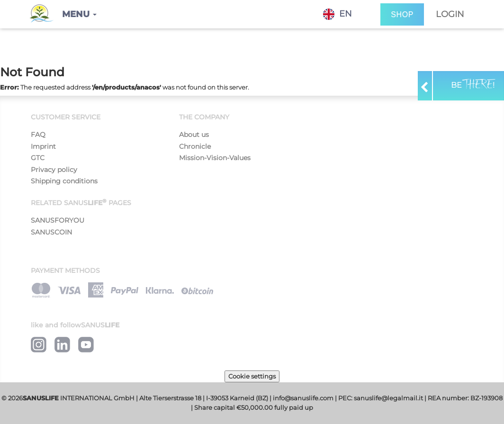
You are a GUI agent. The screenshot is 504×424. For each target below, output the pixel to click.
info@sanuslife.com (303, 398)
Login (450, 14)
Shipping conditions (64, 181)
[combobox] (345, 14)
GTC (38, 158)
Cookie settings (252, 376)
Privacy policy (54, 170)
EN (337, 14)
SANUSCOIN (51, 232)
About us (194, 135)
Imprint (43, 146)
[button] (79, 14)
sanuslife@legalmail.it (388, 398)
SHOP (402, 14)
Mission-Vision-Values (215, 158)
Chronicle (195, 146)
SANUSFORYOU (58, 220)
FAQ (38, 135)
